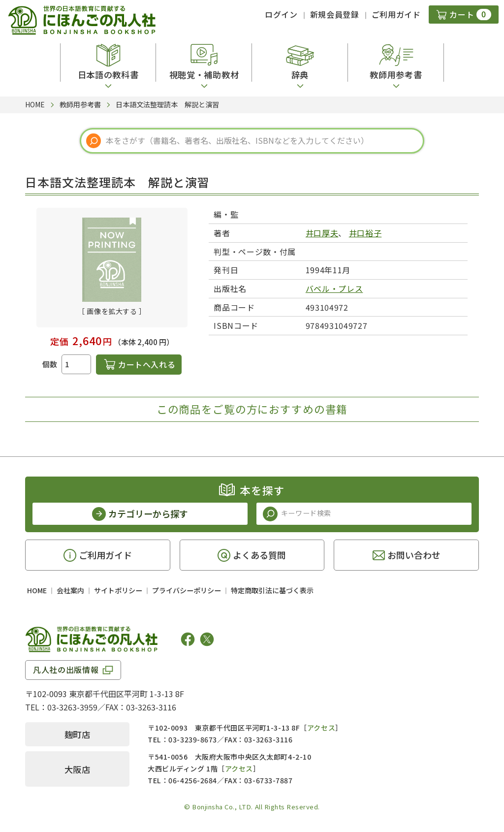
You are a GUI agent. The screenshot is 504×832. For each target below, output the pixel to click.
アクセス (321, 728)
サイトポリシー (118, 590)
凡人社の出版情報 (66, 670)
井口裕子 (365, 233)
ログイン (281, 14)
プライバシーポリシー (187, 590)
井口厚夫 (322, 233)
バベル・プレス (334, 288)
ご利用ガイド (396, 14)
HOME (37, 590)
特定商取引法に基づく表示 (272, 590)
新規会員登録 (335, 14)
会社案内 (70, 590)
